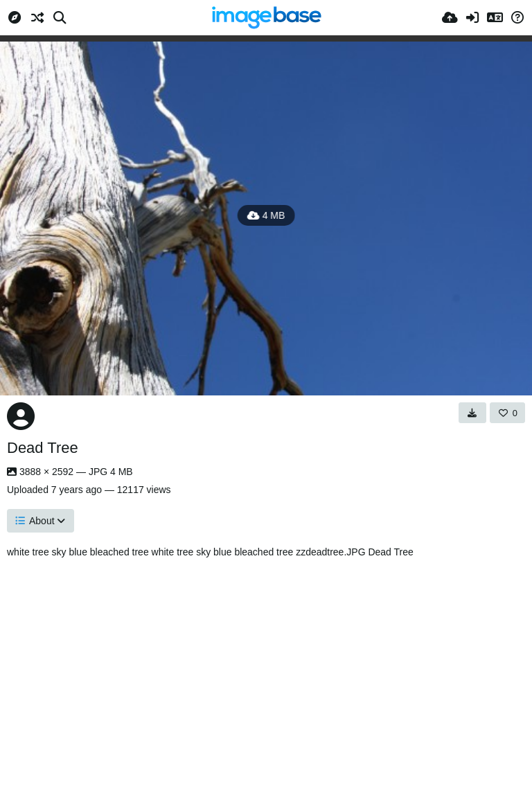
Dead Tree (43, 448)
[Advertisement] (266, 668)
